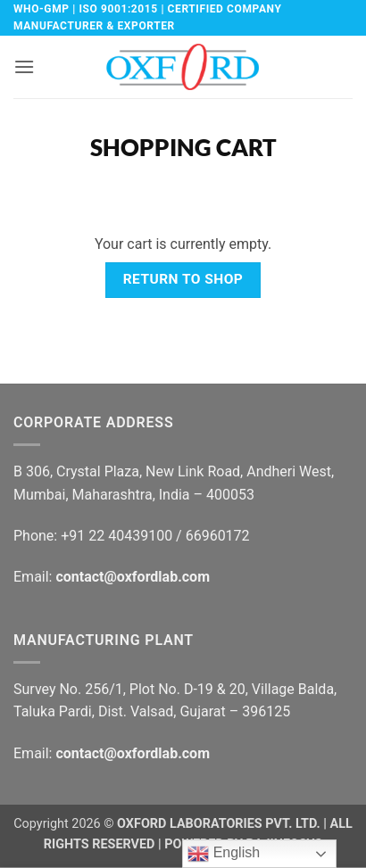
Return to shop (183, 279)
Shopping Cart (183, 147)
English (224, 854)
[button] (24, 66)
